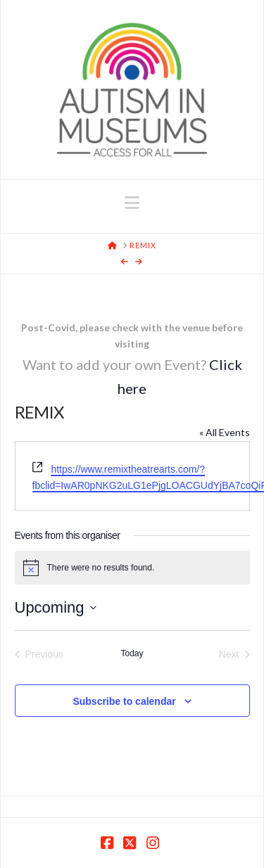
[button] (132, 203)
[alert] (132, 568)
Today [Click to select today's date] (132, 653)
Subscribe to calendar (124, 701)
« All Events (225, 432)
